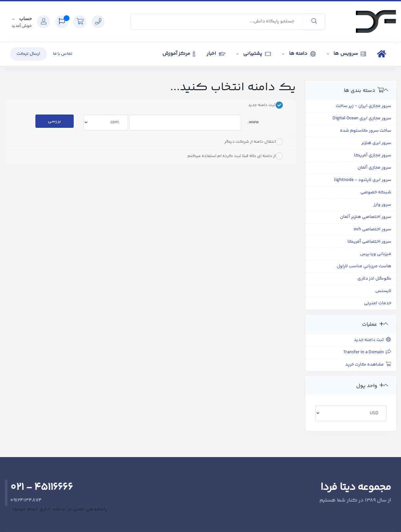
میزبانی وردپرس (376, 254)
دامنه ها (302, 54)
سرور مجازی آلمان (374, 168)
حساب (25, 19)
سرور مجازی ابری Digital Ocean (362, 118)
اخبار (216, 54)
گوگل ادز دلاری (374, 279)
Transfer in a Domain (367, 352)
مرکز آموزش (179, 54)
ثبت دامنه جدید (373, 340)
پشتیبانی (256, 54)
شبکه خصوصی (376, 192)
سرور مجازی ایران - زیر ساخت (363, 106)
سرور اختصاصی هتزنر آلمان (366, 217)
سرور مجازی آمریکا (373, 155)
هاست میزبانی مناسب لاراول (364, 266)
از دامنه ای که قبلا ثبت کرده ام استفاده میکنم (235, 156)
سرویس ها (349, 54)
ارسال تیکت (28, 54)
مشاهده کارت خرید (368, 365)
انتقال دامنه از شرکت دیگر (254, 142)
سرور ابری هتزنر (376, 143)
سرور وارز (382, 205)
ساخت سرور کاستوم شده (366, 131)
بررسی (54, 121)
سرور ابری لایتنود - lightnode (363, 180)
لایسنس (383, 291)
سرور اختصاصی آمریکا (369, 242)
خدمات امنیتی (378, 303)
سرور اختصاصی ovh (372, 229)
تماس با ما (63, 54)
